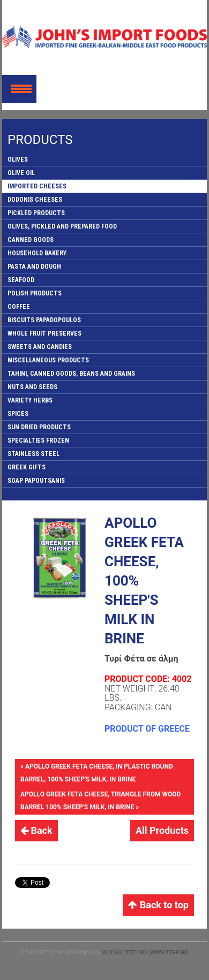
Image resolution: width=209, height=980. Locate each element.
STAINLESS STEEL (33, 454)
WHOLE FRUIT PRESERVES (44, 333)
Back (36, 830)
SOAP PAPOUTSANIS (36, 481)
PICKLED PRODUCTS (36, 213)
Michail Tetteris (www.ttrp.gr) (145, 952)
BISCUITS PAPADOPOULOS (44, 320)
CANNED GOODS (31, 240)
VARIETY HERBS (30, 400)
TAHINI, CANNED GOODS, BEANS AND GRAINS (71, 374)
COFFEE (19, 307)
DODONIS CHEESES (35, 200)
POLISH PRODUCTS (35, 293)
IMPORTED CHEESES (37, 186)
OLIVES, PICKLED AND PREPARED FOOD (62, 226)
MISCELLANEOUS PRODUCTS (48, 360)
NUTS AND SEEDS (32, 387)
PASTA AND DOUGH (34, 267)
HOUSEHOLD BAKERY (37, 253)
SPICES (18, 414)
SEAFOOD (21, 280)
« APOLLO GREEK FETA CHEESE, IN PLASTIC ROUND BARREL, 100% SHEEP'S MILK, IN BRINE (97, 773)
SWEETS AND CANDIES (40, 347)
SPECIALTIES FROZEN (38, 440)
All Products (162, 830)
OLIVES (18, 159)
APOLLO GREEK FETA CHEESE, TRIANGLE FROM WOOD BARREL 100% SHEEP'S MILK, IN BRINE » (100, 801)
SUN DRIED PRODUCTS (39, 427)
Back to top (158, 905)
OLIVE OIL (21, 173)
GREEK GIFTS (27, 467)
